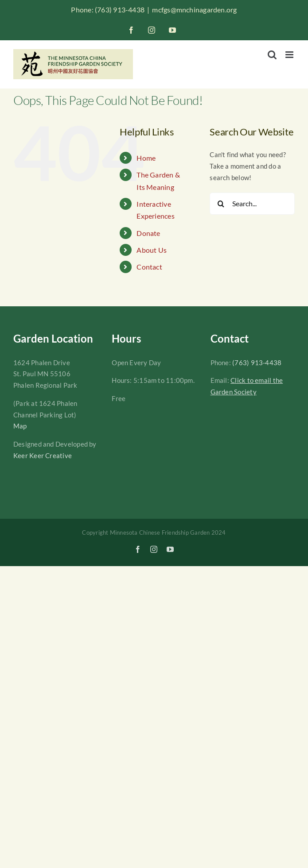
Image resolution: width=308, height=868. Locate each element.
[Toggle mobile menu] (290, 55)
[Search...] (252, 204)
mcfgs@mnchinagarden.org (194, 10)
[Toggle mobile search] (272, 55)
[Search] (221, 204)
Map (20, 426)
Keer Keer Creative (43, 455)
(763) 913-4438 (257, 363)
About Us (152, 250)
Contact (149, 267)
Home (146, 158)
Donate (148, 233)
